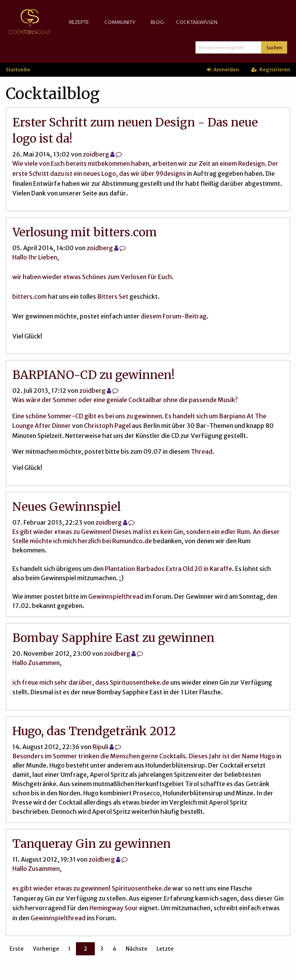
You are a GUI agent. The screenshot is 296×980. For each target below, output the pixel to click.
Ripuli (100, 747)
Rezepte (79, 22)
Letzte (165, 949)
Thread (202, 451)
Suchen (274, 48)
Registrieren (271, 69)
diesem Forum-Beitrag (174, 316)
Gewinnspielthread (116, 596)
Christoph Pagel (107, 426)
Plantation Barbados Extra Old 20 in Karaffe (168, 569)
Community (120, 22)
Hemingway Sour (114, 908)
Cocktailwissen (197, 22)
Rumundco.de (132, 541)
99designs (171, 173)
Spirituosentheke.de (140, 682)
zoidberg (96, 154)
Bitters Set (113, 296)
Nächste (136, 949)
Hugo (267, 756)
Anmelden (223, 69)
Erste (17, 949)
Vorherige (46, 949)
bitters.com (29, 296)
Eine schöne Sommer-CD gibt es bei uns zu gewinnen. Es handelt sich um (116, 416)
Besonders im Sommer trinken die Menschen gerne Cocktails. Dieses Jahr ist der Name (136, 756)
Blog (157, 22)
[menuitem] (81, 22)
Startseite (18, 69)
